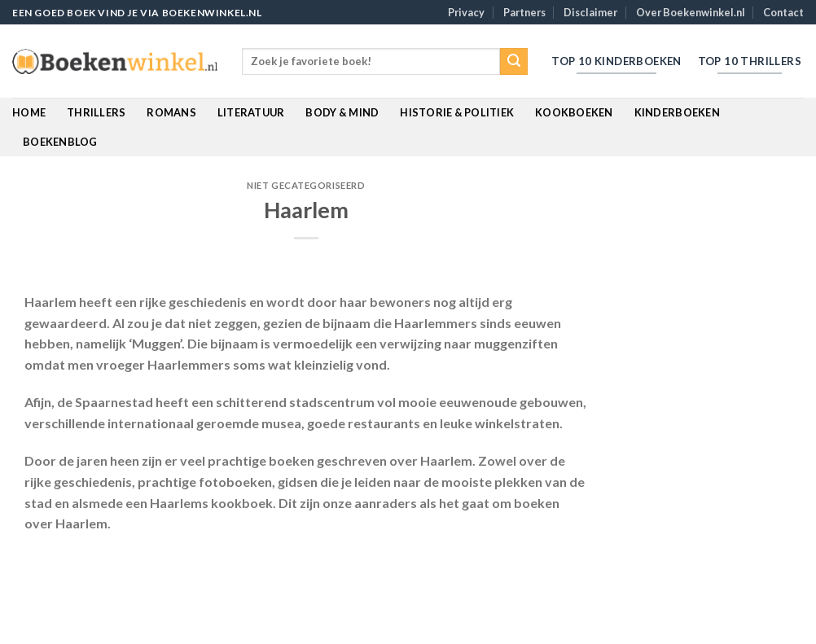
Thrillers (96, 112)
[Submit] (514, 62)
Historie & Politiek (457, 112)
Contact (783, 12)
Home (29, 112)
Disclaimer (590, 12)
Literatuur (251, 112)
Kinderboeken (677, 112)
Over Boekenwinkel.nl (691, 12)
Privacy (466, 12)
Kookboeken (574, 112)
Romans (171, 112)
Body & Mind (342, 112)
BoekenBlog (60, 142)
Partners (524, 12)
